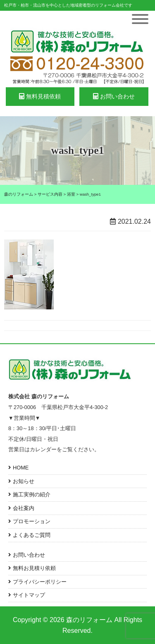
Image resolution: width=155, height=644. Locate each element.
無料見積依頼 (40, 96)
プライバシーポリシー (40, 582)
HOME (21, 468)
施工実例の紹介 (32, 494)
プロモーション (32, 521)
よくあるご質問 (32, 535)
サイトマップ (29, 595)
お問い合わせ (114, 96)
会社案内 (24, 508)
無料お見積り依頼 (34, 568)
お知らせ (24, 481)
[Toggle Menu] (140, 19)
